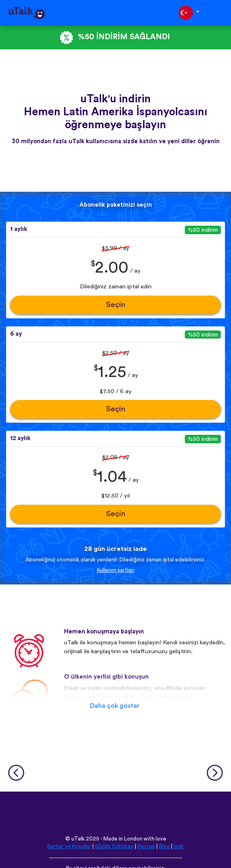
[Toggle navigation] (219, 13)
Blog (164, 847)
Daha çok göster (115, 706)
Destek (146, 847)
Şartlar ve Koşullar (69, 847)
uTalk (78, 839)
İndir (179, 847)
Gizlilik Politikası (114, 847)
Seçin (116, 305)
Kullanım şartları (116, 570)
